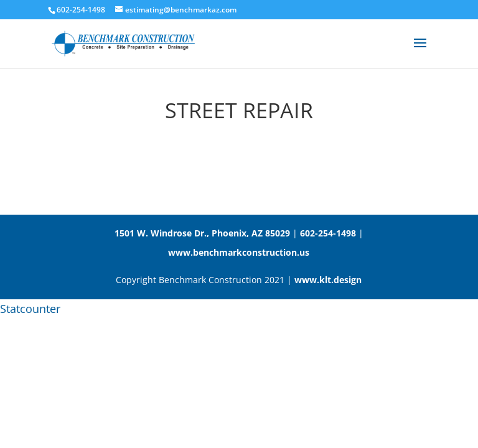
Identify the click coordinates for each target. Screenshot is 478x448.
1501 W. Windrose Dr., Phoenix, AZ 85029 (202, 233)
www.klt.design (328, 280)
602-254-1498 (328, 233)
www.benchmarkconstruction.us (239, 252)
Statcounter (30, 309)
